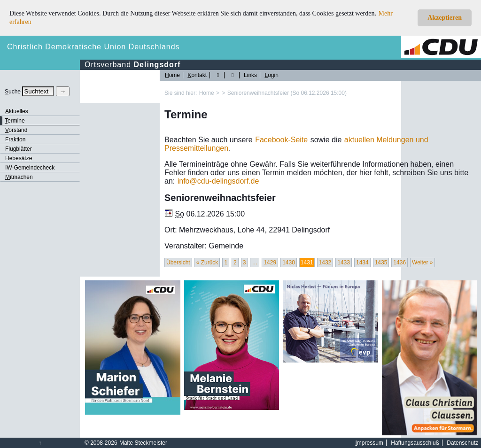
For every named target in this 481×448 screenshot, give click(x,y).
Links (250, 75)
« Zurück (207, 263)
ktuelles (17, 111)
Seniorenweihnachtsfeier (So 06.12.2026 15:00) (287, 93)
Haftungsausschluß (415, 443)
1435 (381, 263)
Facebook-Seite (281, 140)
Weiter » (422, 263)
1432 (325, 263)
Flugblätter (19, 149)
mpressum (369, 443)
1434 (362, 263)
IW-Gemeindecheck (30, 168)
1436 (400, 263)
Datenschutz (462, 443)
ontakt (197, 75)
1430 (289, 263)
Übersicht (178, 263)
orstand (16, 130)
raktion (15, 139)
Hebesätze (19, 158)
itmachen (19, 177)
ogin (271, 75)
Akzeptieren (445, 18)
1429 (270, 263)
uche (13, 92)
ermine (15, 121)
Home (207, 93)
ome (172, 75)
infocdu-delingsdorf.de (218, 181)
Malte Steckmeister (143, 443)
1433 (344, 263)
